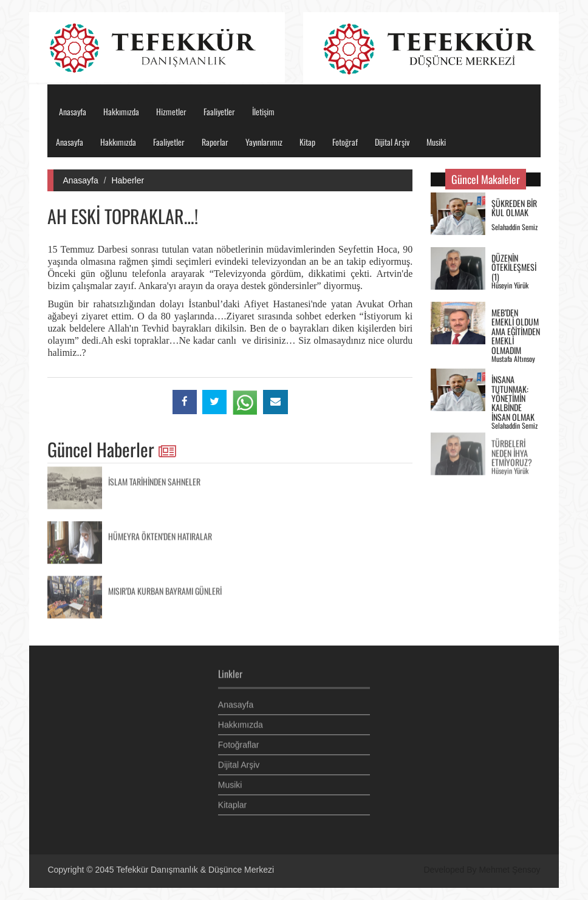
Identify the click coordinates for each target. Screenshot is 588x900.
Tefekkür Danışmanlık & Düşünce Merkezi (195, 870)
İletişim (263, 111)
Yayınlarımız (264, 142)
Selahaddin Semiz (514, 226)
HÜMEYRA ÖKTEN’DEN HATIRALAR (160, 534)
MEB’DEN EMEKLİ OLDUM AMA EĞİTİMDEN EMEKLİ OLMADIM (516, 331)
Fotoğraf (345, 142)
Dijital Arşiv (392, 142)
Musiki (436, 142)
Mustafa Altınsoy (513, 358)
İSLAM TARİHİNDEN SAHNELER (154, 479)
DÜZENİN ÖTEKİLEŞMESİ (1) (514, 267)
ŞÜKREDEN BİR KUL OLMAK (514, 207)
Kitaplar (232, 802)
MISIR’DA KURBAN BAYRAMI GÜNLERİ (165, 588)
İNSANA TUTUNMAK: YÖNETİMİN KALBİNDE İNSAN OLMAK (513, 398)
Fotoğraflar (239, 742)
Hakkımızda (121, 111)
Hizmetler (171, 111)
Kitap (307, 142)
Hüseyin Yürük (510, 285)
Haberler (128, 180)
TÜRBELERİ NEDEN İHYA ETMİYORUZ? (512, 451)
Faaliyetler (219, 111)
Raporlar (215, 142)
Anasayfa (73, 111)
